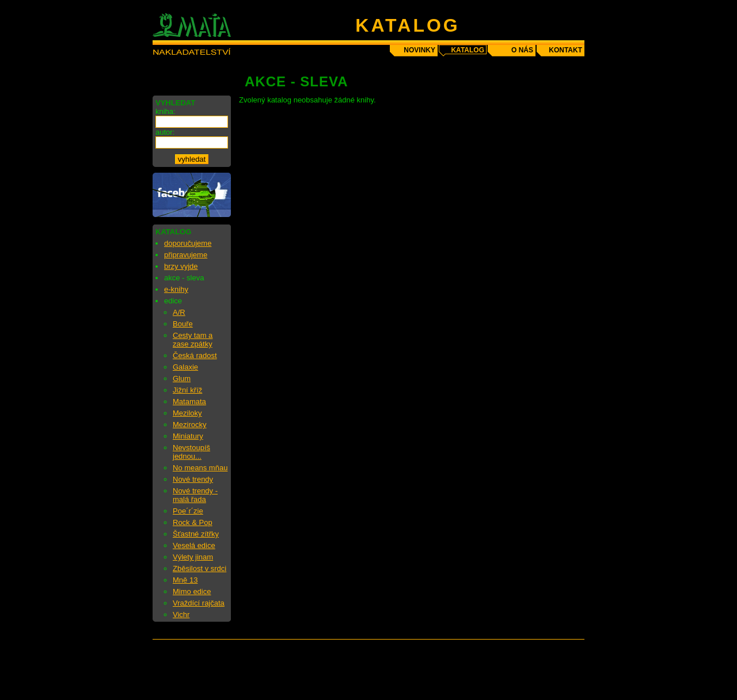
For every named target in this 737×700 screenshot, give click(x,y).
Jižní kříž (187, 390)
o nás (522, 50)
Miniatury (188, 436)
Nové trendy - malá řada (195, 495)
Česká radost (195, 355)
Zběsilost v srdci (200, 568)
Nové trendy (193, 479)
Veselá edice (194, 545)
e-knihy (176, 289)
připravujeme (186, 255)
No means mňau (200, 468)
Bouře (183, 324)
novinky (419, 50)
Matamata (189, 402)
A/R (179, 312)
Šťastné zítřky (196, 534)
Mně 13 (185, 580)
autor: (165, 132)
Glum (182, 378)
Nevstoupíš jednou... (191, 452)
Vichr (181, 615)
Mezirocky (190, 425)
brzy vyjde (181, 266)
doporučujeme (188, 243)
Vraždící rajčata (199, 603)
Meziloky (187, 413)
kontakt (565, 50)
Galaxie (185, 367)
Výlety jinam (193, 557)
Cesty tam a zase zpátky (193, 340)
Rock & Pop (193, 522)
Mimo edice (192, 591)
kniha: (166, 111)
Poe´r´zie (188, 511)
